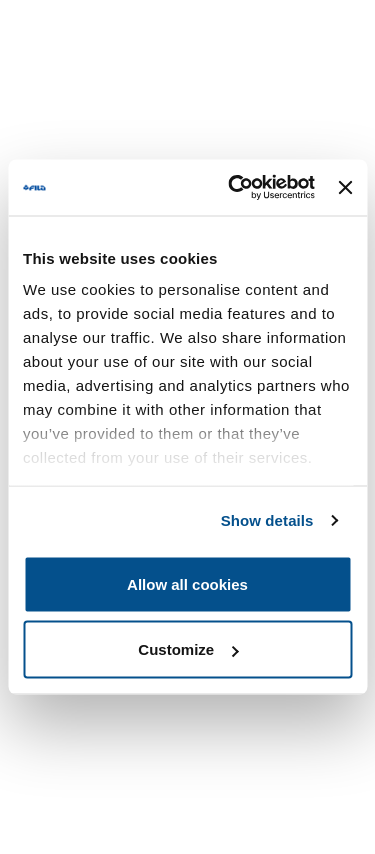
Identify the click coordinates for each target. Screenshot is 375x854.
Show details (267, 520)
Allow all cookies (187, 583)
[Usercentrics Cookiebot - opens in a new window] (235, 188)
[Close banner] (345, 187)
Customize (188, 649)
